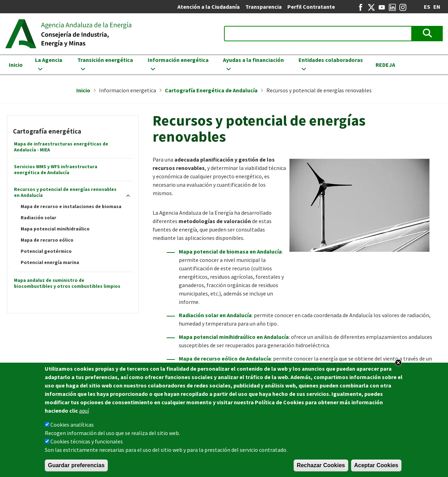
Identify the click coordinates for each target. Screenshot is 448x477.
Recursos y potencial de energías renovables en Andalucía (65, 192)
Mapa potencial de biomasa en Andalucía (230, 251)
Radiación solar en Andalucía (215, 315)
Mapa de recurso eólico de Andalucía (225, 358)
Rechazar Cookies (321, 467)
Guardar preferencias (76, 467)
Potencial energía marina (50, 262)
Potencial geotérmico (46, 251)
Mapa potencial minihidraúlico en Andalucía (234, 337)
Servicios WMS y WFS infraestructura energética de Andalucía (56, 170)
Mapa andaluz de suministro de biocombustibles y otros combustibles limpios (67, 283)
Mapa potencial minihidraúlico (55, 229)
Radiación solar (38, 218)
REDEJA (385, 65)
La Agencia (49, 60)
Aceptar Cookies (376, 467)
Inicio (16, 65)
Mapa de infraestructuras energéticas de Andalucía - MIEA (61, 147)
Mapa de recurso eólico (47, 240)
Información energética (178, 60)
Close (398, 365)
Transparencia (264, 7)
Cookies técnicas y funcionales (87, 443)
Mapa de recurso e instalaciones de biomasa (71, 207)
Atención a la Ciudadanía (209, 7)
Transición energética (105, 60)
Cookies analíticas (72, 427)
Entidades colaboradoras (331, 60)
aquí (84, 413)
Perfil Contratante (311, 7)
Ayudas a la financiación (253, 60)
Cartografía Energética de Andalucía (211, 90)
